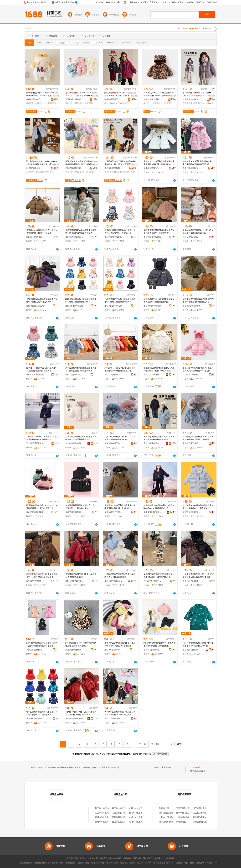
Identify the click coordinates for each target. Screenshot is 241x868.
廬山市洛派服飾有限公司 (74, 237)
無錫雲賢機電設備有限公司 (205, 822)
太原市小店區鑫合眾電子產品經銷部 (175, 817)
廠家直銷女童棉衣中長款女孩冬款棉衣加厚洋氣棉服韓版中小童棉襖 (42, 644)
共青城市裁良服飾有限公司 (35, 719)
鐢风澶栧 (80, 103)
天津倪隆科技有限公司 (186, 808)
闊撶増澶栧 (169, 103)
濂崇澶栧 (70, 103)
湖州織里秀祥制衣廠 (35, 443)
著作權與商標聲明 (104, 858)
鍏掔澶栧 (49, 172)
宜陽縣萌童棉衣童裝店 (122, 817)
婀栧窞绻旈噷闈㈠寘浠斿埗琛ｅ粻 (113, 99)
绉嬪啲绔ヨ (31, 103)
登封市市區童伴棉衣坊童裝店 (108, 822)
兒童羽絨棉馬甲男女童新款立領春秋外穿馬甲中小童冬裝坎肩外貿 (81, 507)
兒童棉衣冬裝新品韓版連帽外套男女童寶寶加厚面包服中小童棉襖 (42, 232)
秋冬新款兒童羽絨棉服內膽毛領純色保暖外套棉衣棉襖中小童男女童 (159, 369)
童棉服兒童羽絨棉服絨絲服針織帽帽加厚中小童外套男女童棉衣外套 (198, 300)
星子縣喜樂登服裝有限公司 (152, 650)
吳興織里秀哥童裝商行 (191, 443)
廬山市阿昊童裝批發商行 (74, 375)
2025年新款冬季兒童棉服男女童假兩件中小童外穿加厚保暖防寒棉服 (42, 576)
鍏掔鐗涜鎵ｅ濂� (202, 103)
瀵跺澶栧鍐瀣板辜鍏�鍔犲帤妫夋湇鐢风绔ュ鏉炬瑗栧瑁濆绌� (81, 94)
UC (173, 863)
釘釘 (192, 863)
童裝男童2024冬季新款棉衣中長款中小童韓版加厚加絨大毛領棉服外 (120, 507)
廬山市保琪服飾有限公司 (191, 512)
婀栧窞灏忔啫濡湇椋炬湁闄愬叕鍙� (35, 99)
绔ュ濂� (109, 103)
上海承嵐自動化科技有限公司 (189, 817)
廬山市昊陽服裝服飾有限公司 (74, 581)
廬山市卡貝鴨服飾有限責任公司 (113, 375)
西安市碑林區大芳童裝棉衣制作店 (110, 813)
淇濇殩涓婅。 (158, 103)
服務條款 (127, 858)
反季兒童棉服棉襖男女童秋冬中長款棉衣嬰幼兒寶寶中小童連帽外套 (81, 369)
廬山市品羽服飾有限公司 (152, 375)
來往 (186, 863)
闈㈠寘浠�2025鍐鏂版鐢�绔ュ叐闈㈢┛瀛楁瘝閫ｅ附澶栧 (120, 94)
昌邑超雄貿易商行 (190, 237)
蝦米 (132, 863)
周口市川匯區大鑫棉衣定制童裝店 (144, 822)
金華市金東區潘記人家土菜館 (189, 813)
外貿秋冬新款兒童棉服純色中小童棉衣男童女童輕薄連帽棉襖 (120, 576)
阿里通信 (160, 863)
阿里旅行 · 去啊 (111, 863)
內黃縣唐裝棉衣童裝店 (122, 813)
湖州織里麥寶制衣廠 (74, 719)
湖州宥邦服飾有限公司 (74, 443)
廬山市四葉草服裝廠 (152, 237)
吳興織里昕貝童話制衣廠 (152, 581)
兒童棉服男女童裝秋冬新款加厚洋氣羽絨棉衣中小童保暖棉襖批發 (159, 507)
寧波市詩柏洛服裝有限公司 (191, 650)
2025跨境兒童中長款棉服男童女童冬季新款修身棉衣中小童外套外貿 (198, 507)
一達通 (209, 863)
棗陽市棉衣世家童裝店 (139, 813)
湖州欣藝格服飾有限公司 (191, 168)
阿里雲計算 (141, 863)
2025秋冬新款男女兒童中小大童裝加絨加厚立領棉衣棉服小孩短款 (159, 438)
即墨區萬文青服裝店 (202, 808)
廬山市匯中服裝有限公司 (113, 581)
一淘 (101, 863)
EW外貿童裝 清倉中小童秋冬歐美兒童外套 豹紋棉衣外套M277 (81, 644)
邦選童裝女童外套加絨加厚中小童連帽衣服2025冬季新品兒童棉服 (81, 438)
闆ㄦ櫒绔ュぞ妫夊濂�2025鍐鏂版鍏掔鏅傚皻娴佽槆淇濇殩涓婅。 (42, 163)
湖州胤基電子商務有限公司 (113, 512)
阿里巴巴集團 (26, 863)
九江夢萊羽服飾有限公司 (191, 375)
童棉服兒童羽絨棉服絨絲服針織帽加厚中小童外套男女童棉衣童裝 (159, 232)
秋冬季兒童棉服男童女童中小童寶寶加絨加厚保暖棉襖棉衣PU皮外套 (198, 576)
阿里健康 (200, 863)
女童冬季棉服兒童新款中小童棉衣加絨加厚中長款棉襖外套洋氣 (198, 232)
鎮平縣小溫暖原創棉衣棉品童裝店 (127, 808)
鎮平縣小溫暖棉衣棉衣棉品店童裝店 (111, 808)
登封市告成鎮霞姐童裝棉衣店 (142, 808)
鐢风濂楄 (89, 103)
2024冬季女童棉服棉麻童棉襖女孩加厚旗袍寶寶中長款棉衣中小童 (198, 644)
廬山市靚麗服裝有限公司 (152, 443)
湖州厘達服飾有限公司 (152, 512)
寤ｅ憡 (173, 96)
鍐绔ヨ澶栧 (129, 172)
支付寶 (179, 863)
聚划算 (94, 863)
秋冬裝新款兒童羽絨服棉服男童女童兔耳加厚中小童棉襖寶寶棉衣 (159, 300)
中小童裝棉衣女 (168, 767)
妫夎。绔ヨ (42, 103)
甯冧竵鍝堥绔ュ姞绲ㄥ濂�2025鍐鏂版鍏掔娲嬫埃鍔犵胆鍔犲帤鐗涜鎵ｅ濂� (198, 94)
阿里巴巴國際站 (41, 863)
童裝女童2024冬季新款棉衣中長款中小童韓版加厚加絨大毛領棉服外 (159, 163)
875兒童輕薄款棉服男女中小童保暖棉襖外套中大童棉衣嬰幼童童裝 (159, 644)
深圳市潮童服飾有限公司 (74, 512)
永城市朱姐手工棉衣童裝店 (141, 817)
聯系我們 (160, 858)
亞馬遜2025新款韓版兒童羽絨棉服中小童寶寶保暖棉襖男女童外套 (42, 369)
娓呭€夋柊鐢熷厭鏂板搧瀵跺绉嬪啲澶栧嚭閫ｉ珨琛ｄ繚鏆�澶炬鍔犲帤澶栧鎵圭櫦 (42, 94)
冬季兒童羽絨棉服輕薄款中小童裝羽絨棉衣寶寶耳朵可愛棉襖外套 (42, 713)
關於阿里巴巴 (149, 858)
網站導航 (170, 858)
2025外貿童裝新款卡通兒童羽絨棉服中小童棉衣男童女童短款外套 (81, 300)
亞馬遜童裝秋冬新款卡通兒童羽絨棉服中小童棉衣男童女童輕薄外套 (120, 300)
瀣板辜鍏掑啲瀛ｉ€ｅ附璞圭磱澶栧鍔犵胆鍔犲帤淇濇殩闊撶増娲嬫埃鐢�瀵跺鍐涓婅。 (159, 94)
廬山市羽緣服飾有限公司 (113, 719)
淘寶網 (80, 863)
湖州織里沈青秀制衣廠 (152, 168)
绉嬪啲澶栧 (53, 103)
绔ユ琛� (118, 103)
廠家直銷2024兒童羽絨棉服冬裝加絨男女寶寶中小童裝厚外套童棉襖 (120, 644)
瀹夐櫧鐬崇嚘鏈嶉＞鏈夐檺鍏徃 (74, 99)
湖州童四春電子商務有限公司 (113, 443)
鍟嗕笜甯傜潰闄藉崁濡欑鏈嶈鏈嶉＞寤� (74, 168)
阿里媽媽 (124, 863)
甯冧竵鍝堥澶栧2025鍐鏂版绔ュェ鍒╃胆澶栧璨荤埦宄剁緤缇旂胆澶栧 (120, 163)
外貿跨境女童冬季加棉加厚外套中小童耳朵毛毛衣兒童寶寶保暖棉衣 (198, 163)
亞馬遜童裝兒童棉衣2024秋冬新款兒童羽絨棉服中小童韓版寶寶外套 (42, 507)
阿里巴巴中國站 (56, 863)
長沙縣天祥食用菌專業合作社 (172, 822)
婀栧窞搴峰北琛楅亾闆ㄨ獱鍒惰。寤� (152, 99)
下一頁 (143, 744)
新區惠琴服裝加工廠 (202, 817)
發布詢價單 (195, 767)
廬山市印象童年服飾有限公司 (113, 650)
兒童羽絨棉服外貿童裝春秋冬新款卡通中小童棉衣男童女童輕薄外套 (120, 232)
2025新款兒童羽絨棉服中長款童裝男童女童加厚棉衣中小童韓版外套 (120, 713)
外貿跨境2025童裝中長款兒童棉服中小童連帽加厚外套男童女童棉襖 (120, 369)
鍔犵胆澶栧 (188, 103)
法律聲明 (117, 858)
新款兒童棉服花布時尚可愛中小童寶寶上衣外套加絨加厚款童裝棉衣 (81, 232)
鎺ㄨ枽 (56, 96)
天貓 (87, 863)
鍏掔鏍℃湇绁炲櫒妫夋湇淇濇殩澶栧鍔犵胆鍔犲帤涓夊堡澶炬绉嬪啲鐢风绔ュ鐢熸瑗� (82, 163)
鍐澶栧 (126, 103)
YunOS (151, 863)
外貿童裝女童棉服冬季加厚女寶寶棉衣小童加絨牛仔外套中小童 (120, 438)
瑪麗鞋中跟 (164, 808)
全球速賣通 (70, 863)
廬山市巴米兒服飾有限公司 (35, 237)
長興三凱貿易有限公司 (35, 650)
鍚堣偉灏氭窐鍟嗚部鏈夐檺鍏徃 (191, 99)
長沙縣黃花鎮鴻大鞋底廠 (170, 813)
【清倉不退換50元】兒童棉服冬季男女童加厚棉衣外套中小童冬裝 (81, 713)
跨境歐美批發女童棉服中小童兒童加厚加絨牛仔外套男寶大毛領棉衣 (198, 438)
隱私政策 (137, 858)
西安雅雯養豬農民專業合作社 (206, 813)
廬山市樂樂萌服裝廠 (113, 237)
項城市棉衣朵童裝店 (104, 817)
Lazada (217, 863)
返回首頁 (147, 754)
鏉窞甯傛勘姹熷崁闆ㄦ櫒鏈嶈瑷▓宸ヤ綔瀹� (35, 168)
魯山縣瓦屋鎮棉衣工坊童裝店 (125, 822)
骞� (56, 99)
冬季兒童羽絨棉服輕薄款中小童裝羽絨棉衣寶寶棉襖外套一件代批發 (198, 369)
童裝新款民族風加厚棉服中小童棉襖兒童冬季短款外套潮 (81, 576)
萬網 (167, 863)
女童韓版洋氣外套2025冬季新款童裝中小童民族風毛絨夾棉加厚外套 (159, 576)
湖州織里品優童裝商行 (35, 581)
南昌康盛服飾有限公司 (74, 650)
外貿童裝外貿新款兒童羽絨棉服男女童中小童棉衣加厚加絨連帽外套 (42, 300)
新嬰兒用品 (181, 822)
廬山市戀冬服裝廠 (190, 581)
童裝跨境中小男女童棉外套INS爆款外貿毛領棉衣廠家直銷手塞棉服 (42, 438)
